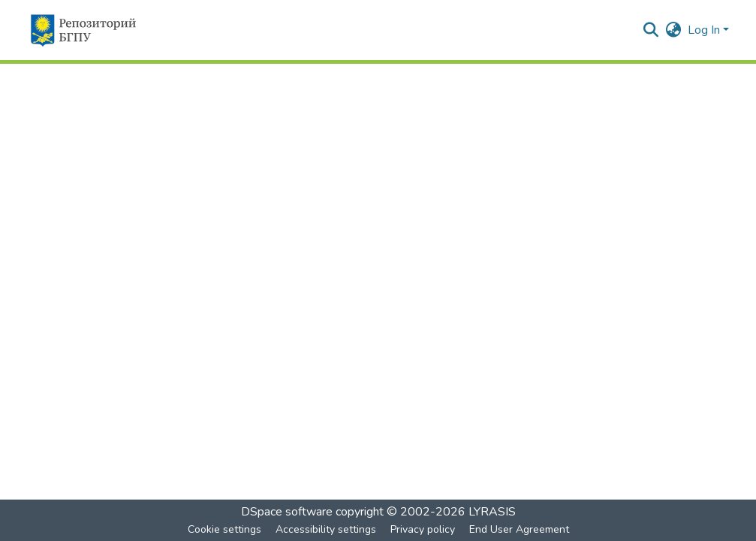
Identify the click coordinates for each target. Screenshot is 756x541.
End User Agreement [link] (519, 529)
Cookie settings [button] (224, 529)
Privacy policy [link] (423, 529)
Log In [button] (705, 30)
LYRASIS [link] (492, 512)
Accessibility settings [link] (326, 529)
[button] (83, 30)
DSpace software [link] (287, 512)
